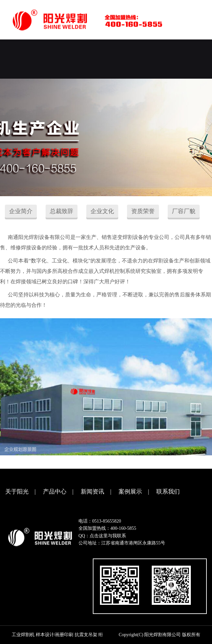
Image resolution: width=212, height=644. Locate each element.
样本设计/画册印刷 (55, 635)
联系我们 (168, 492)
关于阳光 (17, 492)
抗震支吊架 (86, 635)
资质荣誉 (143, 211)
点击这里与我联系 (108, 536)
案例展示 (130, 492)
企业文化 (102, 211)
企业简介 (21, 211)
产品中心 (55, 492)
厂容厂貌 (184, 211)
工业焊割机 (23, 635)
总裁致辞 (62, 211)
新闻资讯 (92, 492)
